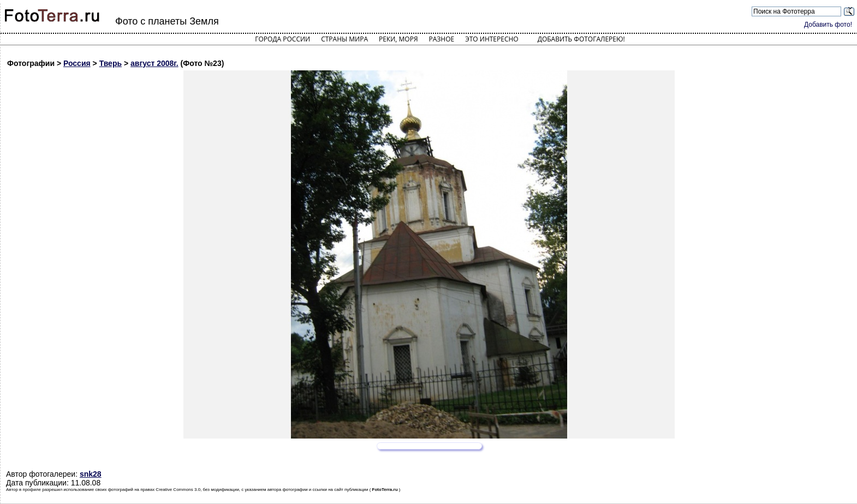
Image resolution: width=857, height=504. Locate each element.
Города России (282, 39)
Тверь (111, 63)
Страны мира (344, 39)
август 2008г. (154, 63)
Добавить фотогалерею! (581, 39)
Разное (442, 39)
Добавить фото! (828, 25)
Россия (77, 63)
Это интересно (492, 39)
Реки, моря (398, 39)
